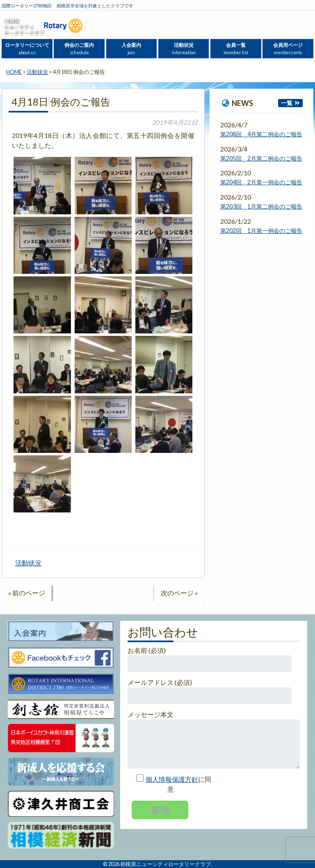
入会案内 (131, 48)
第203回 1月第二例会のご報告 (261, 206)
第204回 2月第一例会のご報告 (261, 182)
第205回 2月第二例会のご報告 (261, 158)
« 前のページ (27, 593)
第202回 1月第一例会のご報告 (261, 231)
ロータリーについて (27, 48)
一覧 (287, 103)
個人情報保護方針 (172, 779)
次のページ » (179, 593)
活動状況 (184, 48)
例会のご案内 (79, 48)
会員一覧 (236, 48)
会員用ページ (288, 48)
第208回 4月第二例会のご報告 (261, 134)
